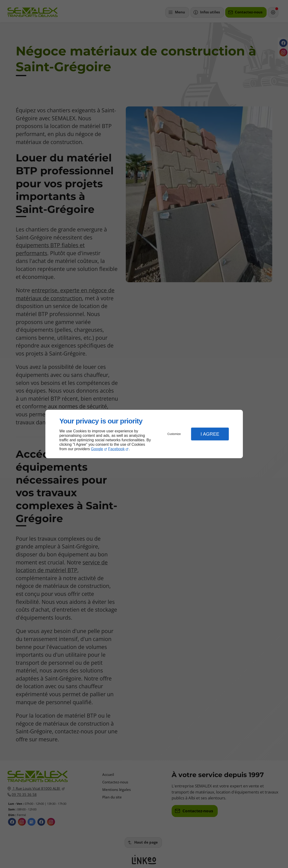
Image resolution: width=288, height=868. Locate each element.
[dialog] (144, 434)
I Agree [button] (210, 434)
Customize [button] (174, 434)
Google (97, 449)
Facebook (116, 449)
